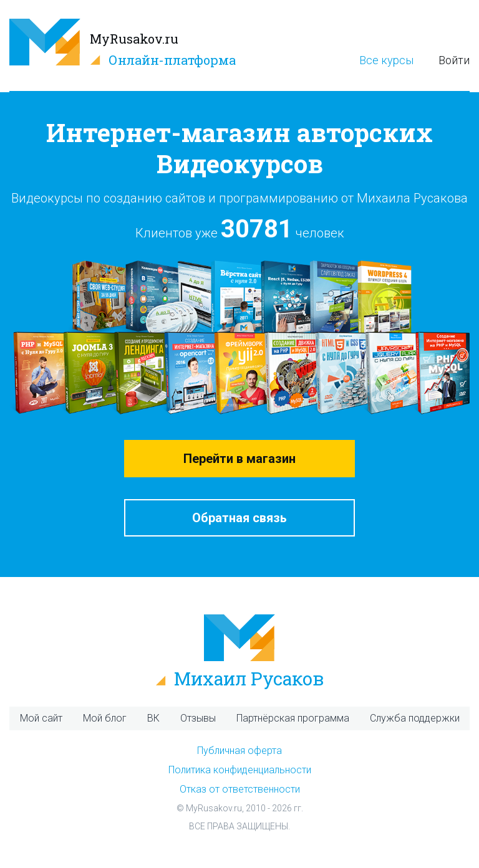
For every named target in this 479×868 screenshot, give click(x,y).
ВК (153, 718)
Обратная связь (239, 518)
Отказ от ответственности (240, 789)
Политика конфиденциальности (240, 770)
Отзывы (198, 718)
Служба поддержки (415, 718)
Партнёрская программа (293, 718)
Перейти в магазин (239, 459)
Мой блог (105, 718)
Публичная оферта (239, 751)
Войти (454, 60)
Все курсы (386, 60)
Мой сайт (41, 718)
